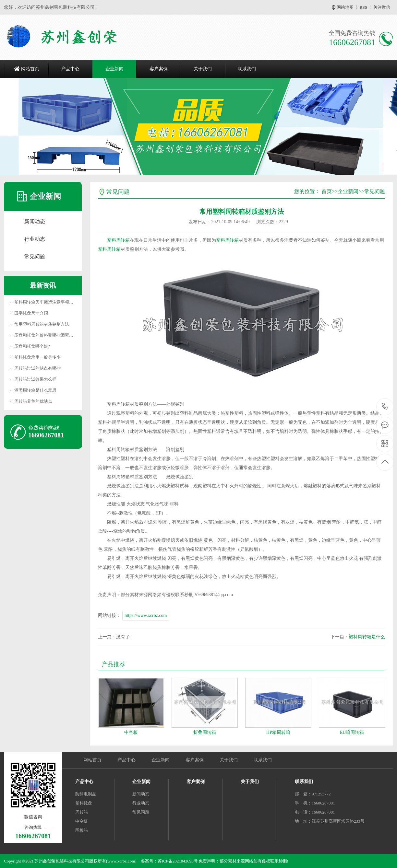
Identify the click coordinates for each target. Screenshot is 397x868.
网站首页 (30, 69)
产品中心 (70, 69)
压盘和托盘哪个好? (32, 346)
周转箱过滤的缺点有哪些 (37, 368)
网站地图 (345, 7)
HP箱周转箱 (278, 732)
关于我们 (203, 69)
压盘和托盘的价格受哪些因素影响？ (48, 335)
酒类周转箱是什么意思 (35, 390)
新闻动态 (35, 221)
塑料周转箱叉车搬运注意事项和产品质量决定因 (59, 302)
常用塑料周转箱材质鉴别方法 (42, 324)
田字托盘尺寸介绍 (31, 313)
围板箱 (82, 830)
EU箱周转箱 (352, 732)
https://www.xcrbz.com (146, 615)
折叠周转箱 (205, 732)
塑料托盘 (84, 803)
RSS (363, 7)
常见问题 (35, 256)
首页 (327, 191)
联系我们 (247, 69)
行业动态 (35, 239)
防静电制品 (86, 794)
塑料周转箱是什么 (367, 637)
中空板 (131, 732)
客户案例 (159, 69)
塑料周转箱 (118, 240)
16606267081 (385, 406)
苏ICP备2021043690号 (178, 861)
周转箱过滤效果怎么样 (35, 379)
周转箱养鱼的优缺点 (33, 401)
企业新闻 (114, 69)
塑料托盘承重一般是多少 (37, 357)
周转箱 (82, 812)
